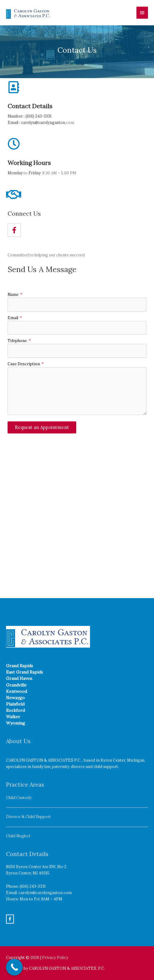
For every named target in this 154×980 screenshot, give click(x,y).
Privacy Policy (55, 957)
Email (13, 318)
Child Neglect (18, 836)
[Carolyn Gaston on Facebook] (10, 919)
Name (13, 294)
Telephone (18, 341)
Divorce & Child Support (28, 817)
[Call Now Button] (14, 967)
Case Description (24, 364)
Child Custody (19, 798)
